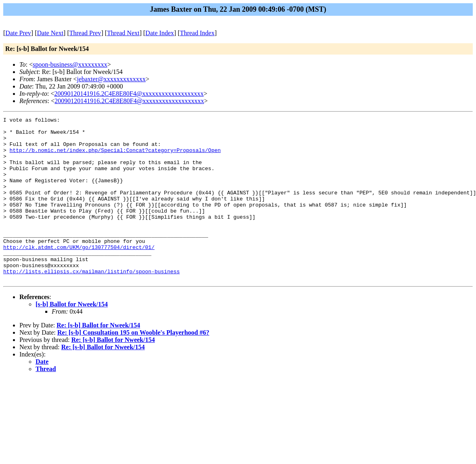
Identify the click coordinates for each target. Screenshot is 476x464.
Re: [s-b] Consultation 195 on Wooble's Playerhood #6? (133, 365)
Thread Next (123, 33)
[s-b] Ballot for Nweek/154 (72, 337)
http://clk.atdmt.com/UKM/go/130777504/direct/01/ (79, 274)
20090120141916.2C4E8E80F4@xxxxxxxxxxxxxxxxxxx (129, 94)
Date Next (50, 33)
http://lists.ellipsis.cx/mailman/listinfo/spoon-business (92, 303)
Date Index (160, 33)
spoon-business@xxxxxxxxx (70, 64)
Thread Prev (85, 33)
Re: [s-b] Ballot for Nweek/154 (98, 358)
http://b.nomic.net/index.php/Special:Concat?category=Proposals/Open (115, 157)
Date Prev (18, 33)
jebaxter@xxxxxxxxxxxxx (111, 79)
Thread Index (197, 33)
